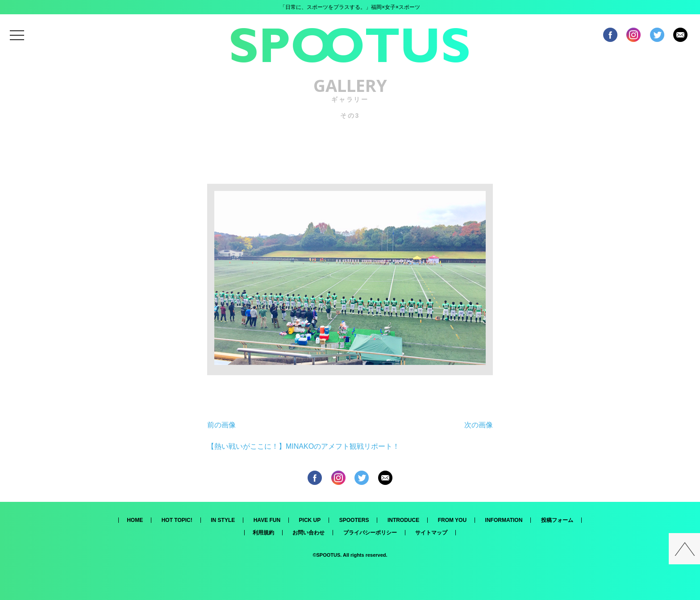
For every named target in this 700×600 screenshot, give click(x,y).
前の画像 (221, 425)
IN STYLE (223, 520)
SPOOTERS (354, 520)
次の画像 (479, 425)
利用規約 (263, 533)
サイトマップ (431, 533)
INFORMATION (504, 520)
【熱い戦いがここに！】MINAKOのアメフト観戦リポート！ (303, 446)
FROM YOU (452, 520)
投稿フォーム (557, 520)
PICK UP (310, 520)
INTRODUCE (403, 520)
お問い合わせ (308, 533)
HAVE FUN (267, 520)
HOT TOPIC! (177, 520)
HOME (135, 520)
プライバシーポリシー (370, 533)
